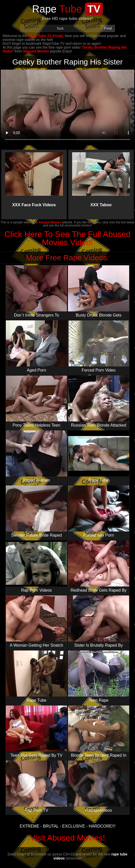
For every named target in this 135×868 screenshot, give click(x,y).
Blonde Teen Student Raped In (99, 731)
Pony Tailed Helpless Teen (36, 401)
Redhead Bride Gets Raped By (99, 566)
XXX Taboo (101, 180)
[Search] (60, 28)
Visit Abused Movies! (68, 838)
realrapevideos (99, 786)
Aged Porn (36, 346)
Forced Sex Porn (99, 511)
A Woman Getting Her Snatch (36, 621)
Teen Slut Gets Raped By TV (36, 731)
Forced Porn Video (99, 346)
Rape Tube (99, 456)
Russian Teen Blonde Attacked (99, 401)
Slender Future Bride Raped (36, 511)
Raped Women (36, 456)
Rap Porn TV (36, 786)
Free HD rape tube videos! (67, 19)
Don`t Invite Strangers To (36, 291)
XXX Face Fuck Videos (34, 180)
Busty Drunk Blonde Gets (99, 291)
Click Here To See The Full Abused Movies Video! (67, 238)
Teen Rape (99, 676)
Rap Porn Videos (36, 566)
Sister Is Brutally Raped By (99, 621)
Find (108, 28)
